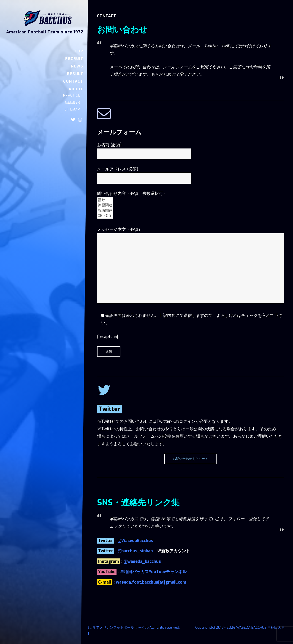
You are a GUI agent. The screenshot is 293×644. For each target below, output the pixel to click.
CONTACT (73, 81)
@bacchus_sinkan (135, 551)
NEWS (77, 66)
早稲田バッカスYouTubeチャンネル (153, 572)
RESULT (75, 74)
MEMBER (73, 103)
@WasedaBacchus (135, 541)
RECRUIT (74, 59)
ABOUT (76, 89)
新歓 (105, 200)
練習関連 (105, 205)
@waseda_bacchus (142, 561)
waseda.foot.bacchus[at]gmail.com (151, 582)
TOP (79, 51)
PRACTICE (72, 96)
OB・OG (105, 216)
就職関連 (105, 211)
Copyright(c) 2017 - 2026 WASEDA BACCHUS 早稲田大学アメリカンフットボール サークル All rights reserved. (93, 628)
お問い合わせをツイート (190, 459)
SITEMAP (72, 109)
